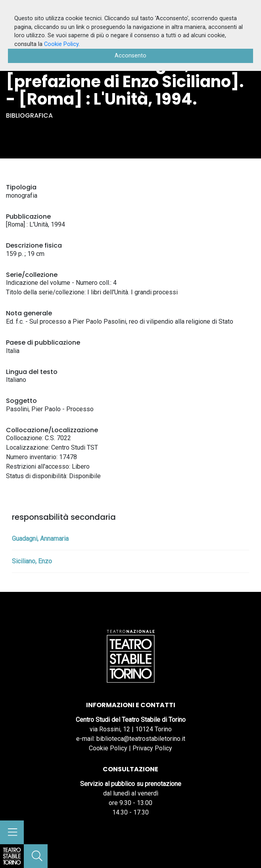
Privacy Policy (152, 748)
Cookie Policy (108, 748)
